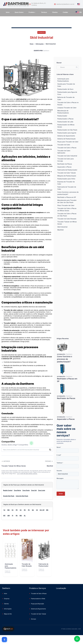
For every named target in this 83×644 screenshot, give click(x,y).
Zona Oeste (26, 490)
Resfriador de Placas (65, 164)
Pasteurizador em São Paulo (67, 130)
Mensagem (60, 478)
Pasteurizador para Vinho (66, 179)
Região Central (8, 490)
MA (21, 516)
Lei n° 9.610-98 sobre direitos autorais (27, 474)
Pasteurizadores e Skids (38, 599)
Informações (40, 44)
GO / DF (42, 510)
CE (37, 510)
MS (47, 510)
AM (8, 516)
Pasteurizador (62, 116)
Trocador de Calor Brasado (67, 219)
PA (17, 516)
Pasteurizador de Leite (65, 122)
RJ (4, 510)
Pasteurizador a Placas (65, 119)
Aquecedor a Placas (64, 167)
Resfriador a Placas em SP (67, 197)
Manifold (60, 230)
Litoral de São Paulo (22, 496)
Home (32, 44)
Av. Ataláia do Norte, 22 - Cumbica (39, 4)
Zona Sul (34, 490)
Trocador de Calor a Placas (67, 148)
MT (4, 516)
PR (17, 510)
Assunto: (59, 471)
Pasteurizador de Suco (65, 89)
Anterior (6, 461)
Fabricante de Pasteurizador (67, 170)
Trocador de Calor (64, 145)
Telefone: (60, 463)
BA (33, 510)
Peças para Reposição (37, 604)
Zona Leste (42, 490)
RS (25, 510)
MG (8, 510)
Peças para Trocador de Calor (68, 142)
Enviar (61, 494)
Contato (65, 12)
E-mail (59, 455)
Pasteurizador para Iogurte (67, 133)
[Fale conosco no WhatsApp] (77, 639)
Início (8, 12)
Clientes (55, 12)
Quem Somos (19, 12)
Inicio (6, 594)
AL (25, 516)
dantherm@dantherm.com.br (65, 4)
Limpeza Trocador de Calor (67, 108)
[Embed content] (68, 599)
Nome (59, 447)
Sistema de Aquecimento (66, 136)
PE (29, 510)
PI (13, 516)
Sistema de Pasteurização (66, 139)
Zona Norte (17, 490)
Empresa (7, 599)
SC (21, 510)
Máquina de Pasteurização (67, 176)
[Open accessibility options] (4, 640)
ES (13, 510)
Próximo (49, 461)
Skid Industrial (62, 227)
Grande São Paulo (9, 496)
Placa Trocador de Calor (66, 205)
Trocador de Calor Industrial (67, 156)
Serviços (44, 12)
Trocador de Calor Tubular (67, 173)
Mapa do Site (8, 614)
